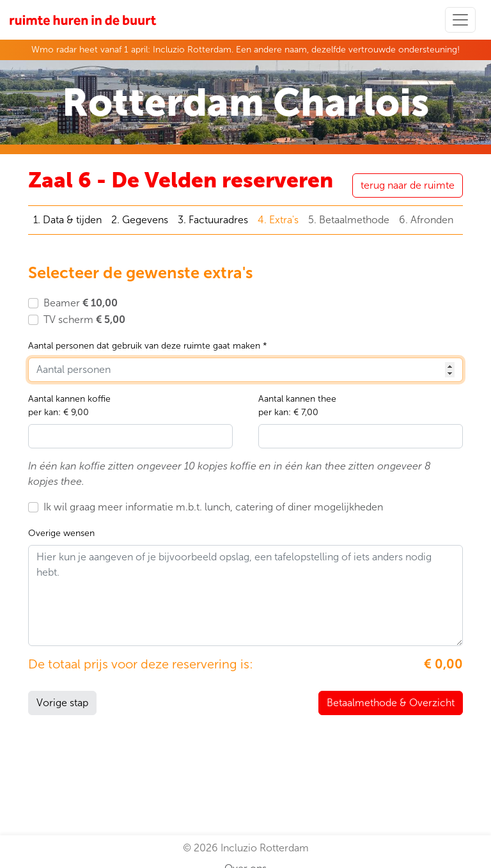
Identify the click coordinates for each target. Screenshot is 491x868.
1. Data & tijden (67, 220)
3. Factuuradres (213, 220)
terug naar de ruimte (408, 185)
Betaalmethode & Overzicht (391, 703)
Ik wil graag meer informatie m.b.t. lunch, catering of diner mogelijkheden (213, 507)
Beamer (81, 303)
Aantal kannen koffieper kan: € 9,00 (69, 406)
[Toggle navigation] (460, 20)
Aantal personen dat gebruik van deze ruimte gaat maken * (148, 346)
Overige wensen (61, 533)
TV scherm (84, 320)
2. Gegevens (140, 220)
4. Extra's (278, 220)
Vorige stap (62, 703)
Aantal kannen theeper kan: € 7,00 (297, 406)
